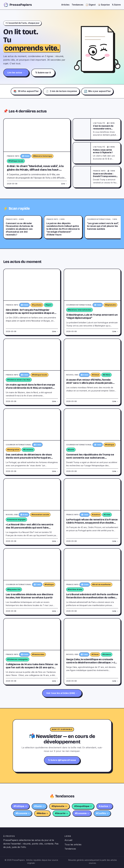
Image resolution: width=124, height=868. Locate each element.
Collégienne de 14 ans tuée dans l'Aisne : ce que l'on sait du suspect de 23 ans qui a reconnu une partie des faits (32, 667)
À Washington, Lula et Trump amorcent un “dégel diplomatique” (92, 316)
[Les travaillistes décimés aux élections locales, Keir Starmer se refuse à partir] (32, 564)
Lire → (64, 184)
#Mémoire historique (43, 156)
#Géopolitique (83, 806)
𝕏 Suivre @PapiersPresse (62, 760)
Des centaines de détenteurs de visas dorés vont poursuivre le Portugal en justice (29, 458)
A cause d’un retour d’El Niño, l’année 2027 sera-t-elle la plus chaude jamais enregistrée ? (89, 383)
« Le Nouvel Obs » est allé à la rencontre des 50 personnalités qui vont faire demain (30, 528)
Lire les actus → (16, 73)
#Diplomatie (110, 305)
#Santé (71, 450)
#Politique (110, 445)
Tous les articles (73, 844)
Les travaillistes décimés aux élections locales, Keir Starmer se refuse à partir (30, 596)
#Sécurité (61, 813)
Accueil (68, 840)
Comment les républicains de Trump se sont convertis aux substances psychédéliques (90, 458)
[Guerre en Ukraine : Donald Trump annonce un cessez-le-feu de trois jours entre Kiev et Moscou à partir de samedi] (82, 177)
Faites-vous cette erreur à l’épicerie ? (103, 151)
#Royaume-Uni (14, 589)
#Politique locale (16, 161)
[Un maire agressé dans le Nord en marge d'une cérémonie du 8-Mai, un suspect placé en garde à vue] (32, 355)
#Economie (28, 450)
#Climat (96, 375)
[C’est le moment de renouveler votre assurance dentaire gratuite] (82, 129)
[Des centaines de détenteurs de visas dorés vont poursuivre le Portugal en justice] (32, 425)
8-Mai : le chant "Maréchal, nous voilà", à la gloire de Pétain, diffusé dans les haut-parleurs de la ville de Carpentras (35, 170)
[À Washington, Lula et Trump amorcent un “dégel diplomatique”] (92, 285)
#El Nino (106, 375)
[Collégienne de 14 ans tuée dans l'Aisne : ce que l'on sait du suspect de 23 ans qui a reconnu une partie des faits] (32, 634)
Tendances (78, 5)
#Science (107, 654)
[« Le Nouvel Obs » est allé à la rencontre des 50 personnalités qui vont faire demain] (32, 494)
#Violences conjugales (18, 659)
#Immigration (13, 450)
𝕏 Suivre (116, 5)
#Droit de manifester (102, 584)
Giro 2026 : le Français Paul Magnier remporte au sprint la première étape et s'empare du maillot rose (30, 313)
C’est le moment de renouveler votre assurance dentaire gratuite (103, 130)
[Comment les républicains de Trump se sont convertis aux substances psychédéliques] (92, 425)
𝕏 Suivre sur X (43, 73)
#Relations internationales (80, 310)
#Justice (96, 515)
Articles (65, 5)
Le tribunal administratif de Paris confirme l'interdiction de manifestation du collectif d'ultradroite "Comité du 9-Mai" (92, 598)
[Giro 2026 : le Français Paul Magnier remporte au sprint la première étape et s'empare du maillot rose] (32, 285)
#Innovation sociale (40, 515)
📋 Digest (91, 5)
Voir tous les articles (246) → (62, 693)
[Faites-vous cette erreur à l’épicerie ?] (82, 153)
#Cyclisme (37, 305)
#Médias (42, 813)
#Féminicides (38, 654)
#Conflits (102, 813)
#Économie (23, 813)
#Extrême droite (75, 589)
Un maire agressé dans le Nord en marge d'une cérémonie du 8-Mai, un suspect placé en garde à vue (30, 388)
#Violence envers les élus (19, 380)
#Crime (107, 515)
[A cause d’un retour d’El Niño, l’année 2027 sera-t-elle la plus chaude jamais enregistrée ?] (92, 355)
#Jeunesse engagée (16, 520)
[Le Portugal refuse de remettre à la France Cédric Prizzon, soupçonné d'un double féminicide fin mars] (92, 494)
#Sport (48, 305)
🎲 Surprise (104, 5)
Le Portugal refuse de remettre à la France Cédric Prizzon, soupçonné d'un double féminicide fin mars (92, 523)
